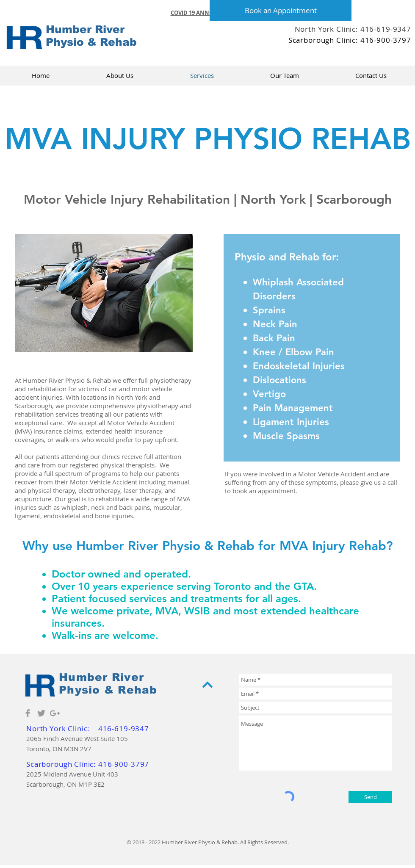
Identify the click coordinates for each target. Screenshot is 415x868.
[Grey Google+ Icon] (55, 713)
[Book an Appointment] (281, 11)
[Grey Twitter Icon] (41, 713)
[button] (208, 13)
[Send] (370, 797)
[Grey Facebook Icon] (28, 713)
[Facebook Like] (356, 55)
